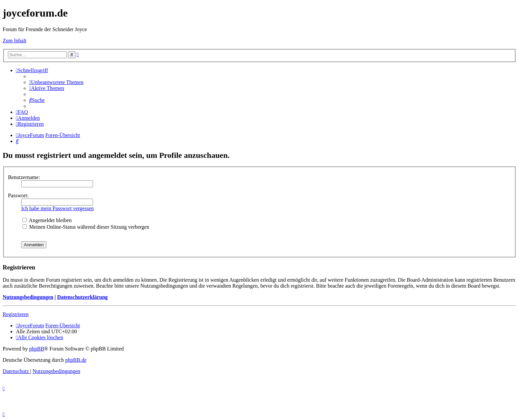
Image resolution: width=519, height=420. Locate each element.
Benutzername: (24, 177)
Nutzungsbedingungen (28, 297)
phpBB (37, 349)
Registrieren (16, 314)
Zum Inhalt (15, 41)
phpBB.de (76, 360)
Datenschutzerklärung (82, 297)
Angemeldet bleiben (47, 220)
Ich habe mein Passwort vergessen (57, 208)
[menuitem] (56, 82)
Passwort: (18, 195)
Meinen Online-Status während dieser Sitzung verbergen (86, 227)
